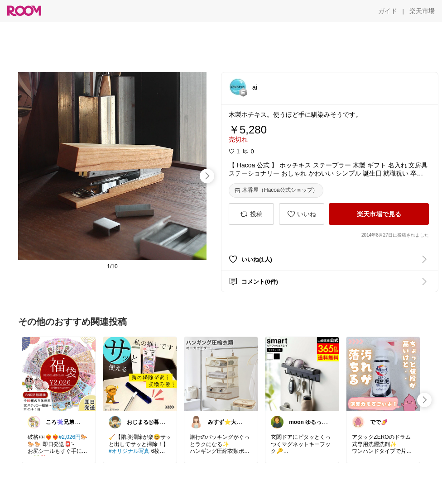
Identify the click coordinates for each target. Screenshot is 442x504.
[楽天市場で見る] (379, 214)
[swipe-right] (207, 176)
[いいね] (302, 214)
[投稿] (251, 214)
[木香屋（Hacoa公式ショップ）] (276, 190)
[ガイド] (388, 11)
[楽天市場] (422, 11)
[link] (59, 374)
